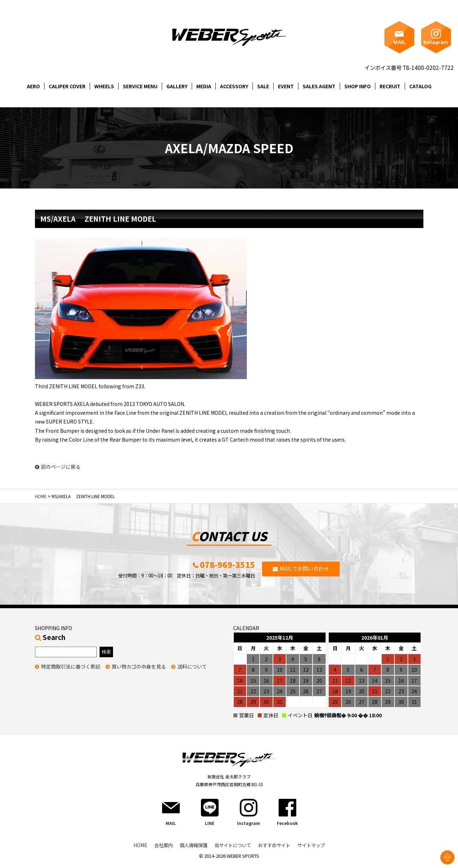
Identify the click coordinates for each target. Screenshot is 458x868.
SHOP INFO (358, 86)
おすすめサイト (276, 850)
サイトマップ (316, 850)
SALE (263, 86)
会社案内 (159, 850)
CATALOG (420, 86)
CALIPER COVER (67, 86)
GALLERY (177, 86)
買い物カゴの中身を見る (139, 670)
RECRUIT (390, 86)
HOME (41, 496)
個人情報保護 (191, 850)
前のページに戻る (58, 467)
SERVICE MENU (140, 86)
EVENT (286, 86)
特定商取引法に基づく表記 (71, 670)
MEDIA (204, 86)
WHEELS (104, 86)
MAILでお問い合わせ (305, 571)
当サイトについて (232, 850)
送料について (192, 670)
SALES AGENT (319, 86)
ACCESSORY (234, 86)
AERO (33, 86)
